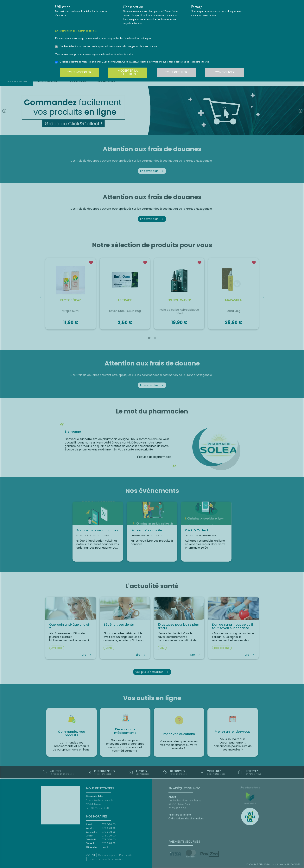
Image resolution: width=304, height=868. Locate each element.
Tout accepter (79, 72)
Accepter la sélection (128, 72)
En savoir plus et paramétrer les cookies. (76, 31)
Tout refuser (176, 72)
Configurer (225, 72)
